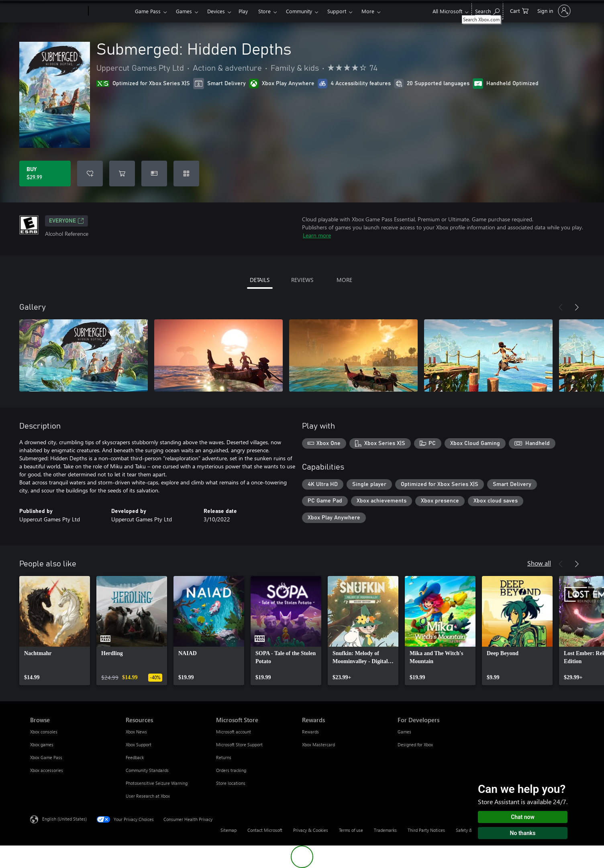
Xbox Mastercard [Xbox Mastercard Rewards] (318, 744)
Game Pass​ (148, 11)
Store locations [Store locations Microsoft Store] (231, 783)
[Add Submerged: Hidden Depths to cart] (122, 174)
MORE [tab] (344, 280)
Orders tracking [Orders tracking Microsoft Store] (231, 770)
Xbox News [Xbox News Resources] (136, 732)
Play (243, 11)
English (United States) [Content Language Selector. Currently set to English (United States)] (64, 819)
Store (264, 11)
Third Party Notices (426, 830)
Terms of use (351, 830)
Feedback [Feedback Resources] (135, 757)
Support (337, 11)
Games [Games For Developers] (404, 732)
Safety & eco (468, 830)
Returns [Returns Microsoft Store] (224, 757)
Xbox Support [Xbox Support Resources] (139, 744)
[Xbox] (111, 11)
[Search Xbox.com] (487, 10)
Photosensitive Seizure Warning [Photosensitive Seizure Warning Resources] (157, 783)
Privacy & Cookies (311, 830)
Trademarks (385, 830)
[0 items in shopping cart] (519, 10)
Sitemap (229, 830)
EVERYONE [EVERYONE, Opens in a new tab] (66, 221)
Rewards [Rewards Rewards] (310, 732)
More (368, 11)
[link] (55, 631)
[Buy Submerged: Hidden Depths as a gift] (154, 174)
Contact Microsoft (265, 830)
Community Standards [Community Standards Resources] (147, 770)
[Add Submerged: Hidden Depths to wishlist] (90, 174)
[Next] (577, 307)
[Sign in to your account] (553, 11)
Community (299, 11)
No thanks (523, 833)
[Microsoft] (58, 11)
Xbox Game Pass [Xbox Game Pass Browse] (46, 757)
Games (184, 11)
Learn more (317, 235)
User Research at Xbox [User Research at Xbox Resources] (148, 796)
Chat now (523, 817)
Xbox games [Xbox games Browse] (42, 744)
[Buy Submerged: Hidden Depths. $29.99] (45, 174)
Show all (539, 563)
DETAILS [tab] (260, 280)
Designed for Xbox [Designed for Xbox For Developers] (415, 744)
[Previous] (561, 307)
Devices (216, 11)
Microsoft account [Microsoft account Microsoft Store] (234, 732)
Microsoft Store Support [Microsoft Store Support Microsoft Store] (239, 744)
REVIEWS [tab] (302, 280)
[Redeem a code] (186, 174)
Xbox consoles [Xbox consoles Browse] (44, 732)
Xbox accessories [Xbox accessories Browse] (47, 770)
